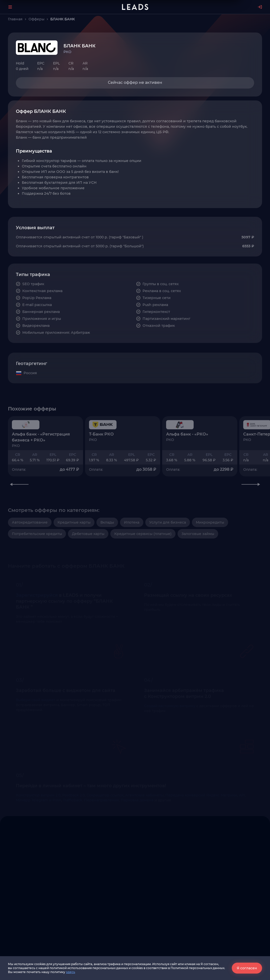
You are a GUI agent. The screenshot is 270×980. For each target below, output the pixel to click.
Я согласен (247, 968)
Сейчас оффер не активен (135, 82)
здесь (71, 972)
